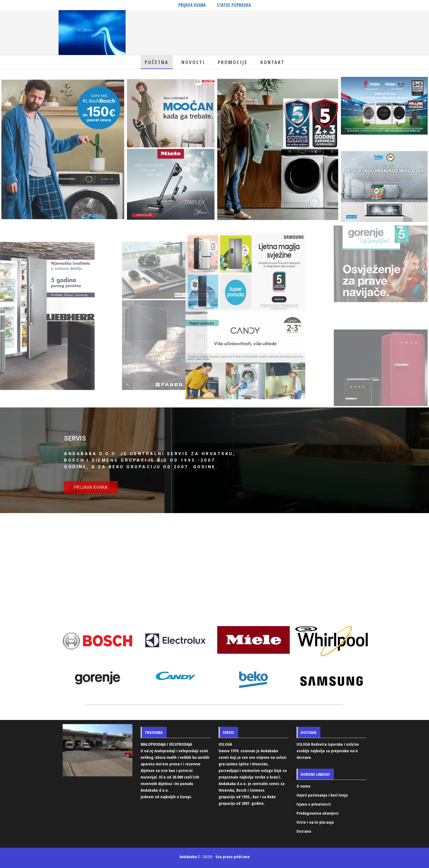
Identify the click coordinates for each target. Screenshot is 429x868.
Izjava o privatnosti (314, 804)
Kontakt (273, 62)
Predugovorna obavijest (318, 813)
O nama (303, 786)
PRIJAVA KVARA (192, 5)
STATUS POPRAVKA (234, 5)
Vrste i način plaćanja (315, 822)
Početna (157, 62)
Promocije (233, 62)
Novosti (193, 62)
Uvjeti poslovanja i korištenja (322, 795)
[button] (91, 495)
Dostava (304, 831)
